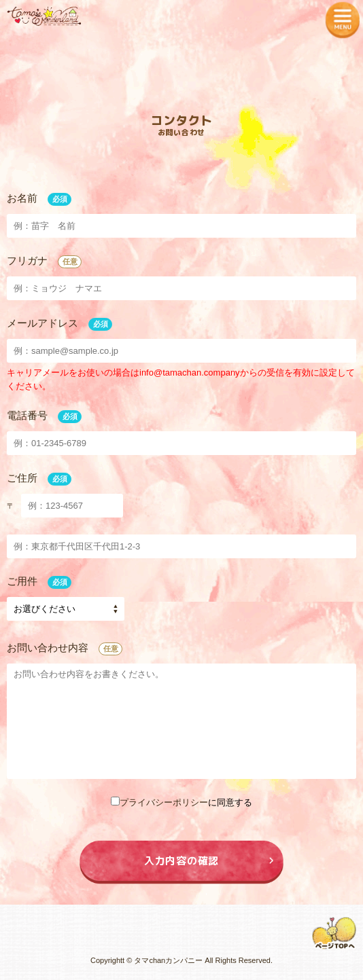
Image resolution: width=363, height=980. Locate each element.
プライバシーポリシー (164, 802)
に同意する (181, 802)
